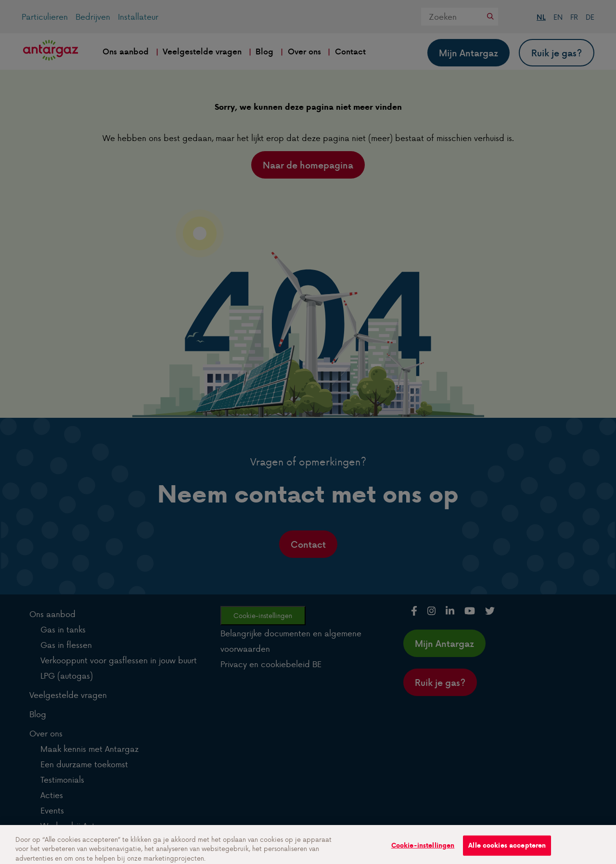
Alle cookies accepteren (507, 849)
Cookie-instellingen (423, 849)
